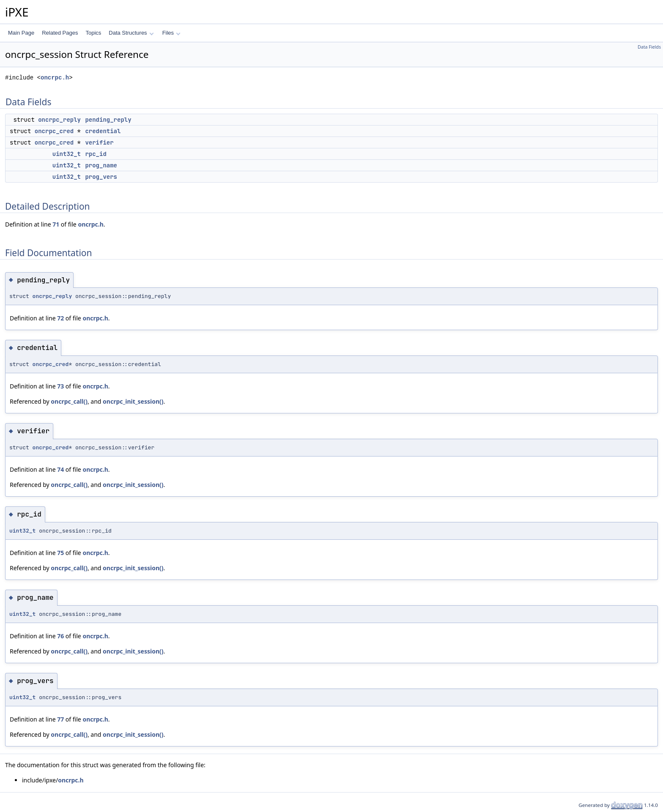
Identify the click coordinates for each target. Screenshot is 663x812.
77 (60, 719)
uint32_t (67, 154)
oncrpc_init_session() (133, 401)
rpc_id (96, 154)
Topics (93, 33)
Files (171, 33)
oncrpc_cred (54, 131)
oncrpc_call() (69, 401)
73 (60, 386)
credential (103, 131)
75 (60, 553)
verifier (99, 142)
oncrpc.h (55, 78)
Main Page (21, 33)
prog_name (101, 165)
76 (60, 636)
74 (60, 469)
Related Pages (60, 33)
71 (56, 224)
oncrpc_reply (59, 120)
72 (60, 318)
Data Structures (131, 33)
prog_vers (101, 177)
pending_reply (108, 120)
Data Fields (649, 47)
